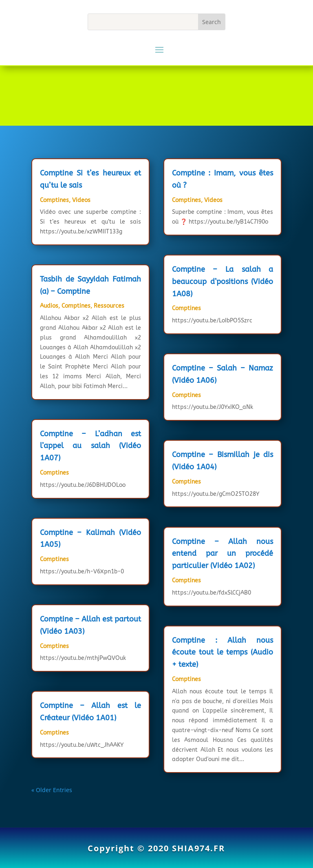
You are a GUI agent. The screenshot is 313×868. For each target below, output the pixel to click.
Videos (81, 200)
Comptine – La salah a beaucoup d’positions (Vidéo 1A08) (223, 282)
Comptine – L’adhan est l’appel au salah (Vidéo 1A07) (90, 446)
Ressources (109, 306)
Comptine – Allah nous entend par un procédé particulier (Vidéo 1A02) (223, 554)
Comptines (54, 200)
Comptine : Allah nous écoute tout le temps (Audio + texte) (223, 653)
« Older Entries (52, 790)
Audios (49, 306)
